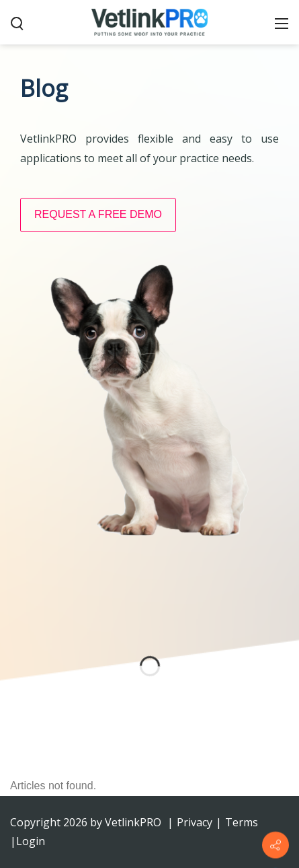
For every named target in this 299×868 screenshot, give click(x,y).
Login (31, 841)
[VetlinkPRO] (150, 22)
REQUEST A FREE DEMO (98, 214)
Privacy (195, 822)
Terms (242, 822)
